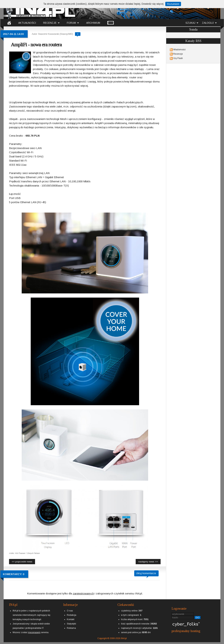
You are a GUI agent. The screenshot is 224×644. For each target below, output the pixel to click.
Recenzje (178, 54)
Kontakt (71, 619)
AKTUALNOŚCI (27, 23)
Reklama (71, 628)
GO (198, 617)
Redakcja (72, 615)
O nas (70, 611)
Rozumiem (173, 4)
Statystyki (71, 624)
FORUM (71, 23)
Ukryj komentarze (146, 573)
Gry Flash (178, 58)
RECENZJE (50, 23)
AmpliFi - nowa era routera (36, 45)
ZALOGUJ (208, 23)
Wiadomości (179, 50)
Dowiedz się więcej (153, 4)
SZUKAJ (190, 23)
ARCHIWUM (93, 23)
